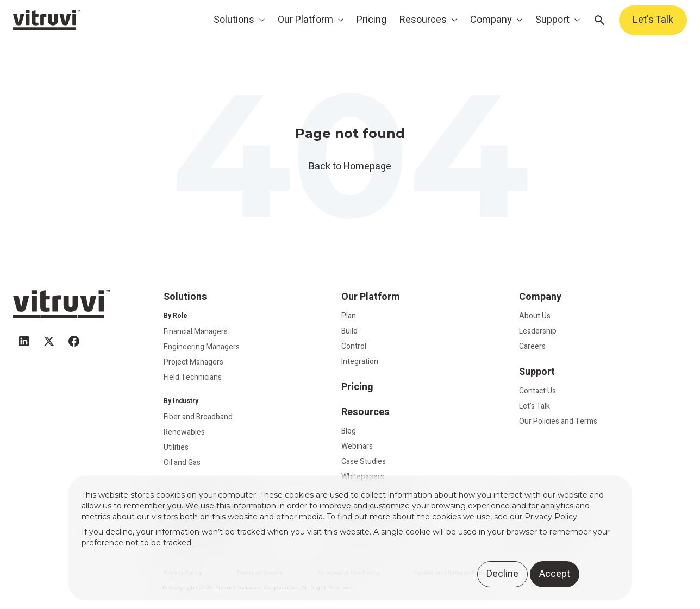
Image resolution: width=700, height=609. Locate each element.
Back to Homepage (350, 167)
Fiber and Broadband (198, 417)
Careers (532, 346)
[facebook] (74, 337)
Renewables (184, 432)
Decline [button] (502, 574)
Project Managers (193, 362)
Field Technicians (193, 377)
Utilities (176, 447)
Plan (349, 316)
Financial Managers (196, 332)
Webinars (357, 446)
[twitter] (49, 337)
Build (349, 331)
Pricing (371, 20)
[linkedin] (24, 337)
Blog (349, 431)
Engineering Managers (202, 347)
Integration (360, 362)
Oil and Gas (182, 463)
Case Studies (364, 462)
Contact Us (537, 391)
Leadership (538, 331)
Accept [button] (555, 574)
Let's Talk (653, 20)
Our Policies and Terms (558, 421)
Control (354, 346)
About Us (535, 316)
